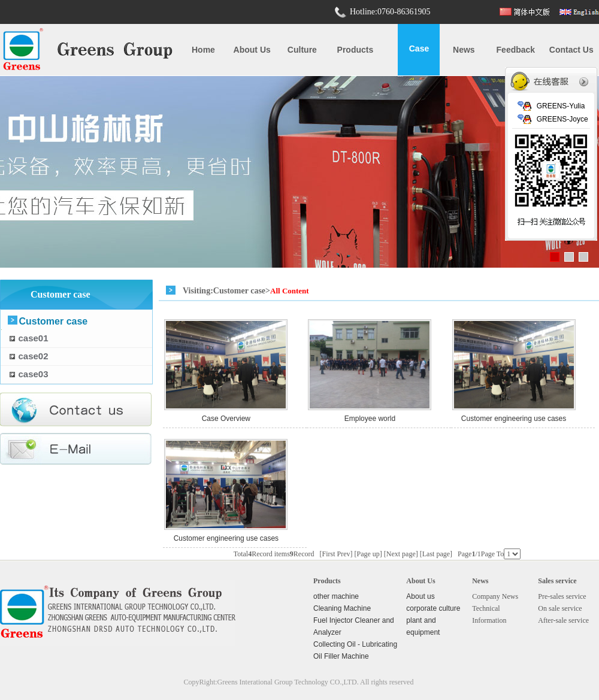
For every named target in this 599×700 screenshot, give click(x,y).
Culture (302, 50)
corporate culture (433, 608)
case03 (34, 374)
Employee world (370, 419)
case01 (34, 338)
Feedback (516, 50)
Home (203, 50)
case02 (34, 356)
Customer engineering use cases (514, 419)
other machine (336, 596)
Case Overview (226, 419)
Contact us (571, 50)
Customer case (54, 321)
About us (252, 50)
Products (356, 50)
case (419, 49)
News (464, 50)
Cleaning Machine (342, 608)
